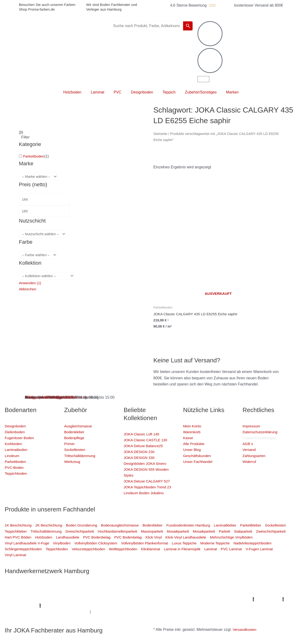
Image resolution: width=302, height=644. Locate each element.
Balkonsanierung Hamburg (44, 612)
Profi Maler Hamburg (22, 587)
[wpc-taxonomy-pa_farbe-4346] (39, 257)
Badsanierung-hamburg (212, 606)
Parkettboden (34, 156)
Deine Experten (176, 606)
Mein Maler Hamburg (152, 587)
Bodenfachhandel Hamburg (188, 593)
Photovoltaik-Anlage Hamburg (239, 593)
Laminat (98, 92)
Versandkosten (245, 630)
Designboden (142, 92)
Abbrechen (28, 291)
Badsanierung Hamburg (96, 600)
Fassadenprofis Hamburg (91, 593)
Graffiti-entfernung (83, 612)
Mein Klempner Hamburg (64, 587)
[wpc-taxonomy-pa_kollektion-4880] (48, 278)
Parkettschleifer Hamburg (259, 600)
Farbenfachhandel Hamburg (138, 593)
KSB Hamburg (166, 600)
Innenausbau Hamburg (120, 612)
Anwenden (31, 285)
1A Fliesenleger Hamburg (45, 593)
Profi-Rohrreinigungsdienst (46, 606)
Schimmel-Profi (247, 606)
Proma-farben (84, 606)
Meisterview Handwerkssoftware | (209, 600)
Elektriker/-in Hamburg (247, 587)
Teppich (169, 92)
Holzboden (72, 92)
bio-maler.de (109, 606)
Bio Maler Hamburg (57, 600)
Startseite (161, 134)
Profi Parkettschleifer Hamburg (198, 587)
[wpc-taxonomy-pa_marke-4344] (39, 177)
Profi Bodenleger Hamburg (109, 587)
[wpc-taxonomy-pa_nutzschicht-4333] (44, 235)
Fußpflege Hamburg (159, 612)
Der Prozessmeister (135, 600)
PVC (118, 92)
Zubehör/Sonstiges (201, 92)
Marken (232, 92)
